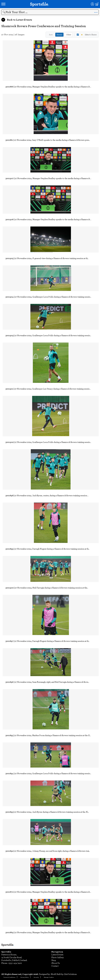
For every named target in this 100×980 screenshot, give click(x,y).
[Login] (92, 4)
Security (36, 977)
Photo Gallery (58, 957)
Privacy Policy (25, 977)
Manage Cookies (49, 977)
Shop (54, 960)
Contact (55, 966)
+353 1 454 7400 (15, 963)
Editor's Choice (87, 35)
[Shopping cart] (97, 4)
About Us (56, 963)
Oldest (69, 35)
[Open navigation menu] (3, 4)
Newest (59, 35)
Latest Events (57, 954)
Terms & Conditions (9, 977)
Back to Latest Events (17, 20)
